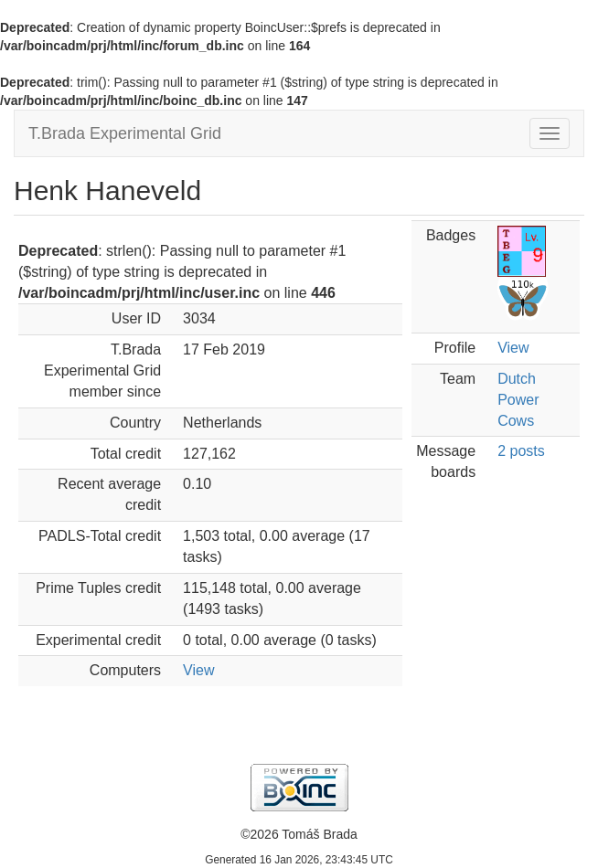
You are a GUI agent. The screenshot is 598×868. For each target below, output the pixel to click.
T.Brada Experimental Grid (125, 133)
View (198, 670)
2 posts (521, 451)
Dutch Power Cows (518, 400)
